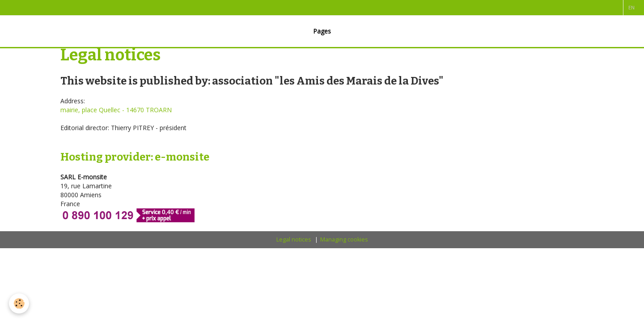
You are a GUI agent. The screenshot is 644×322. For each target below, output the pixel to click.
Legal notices (294, 239)
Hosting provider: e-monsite (135, 157)
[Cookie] (19, 303)
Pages (322, 31)
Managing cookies (344, 239)
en (631, 7)
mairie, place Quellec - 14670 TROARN (116, 110)
